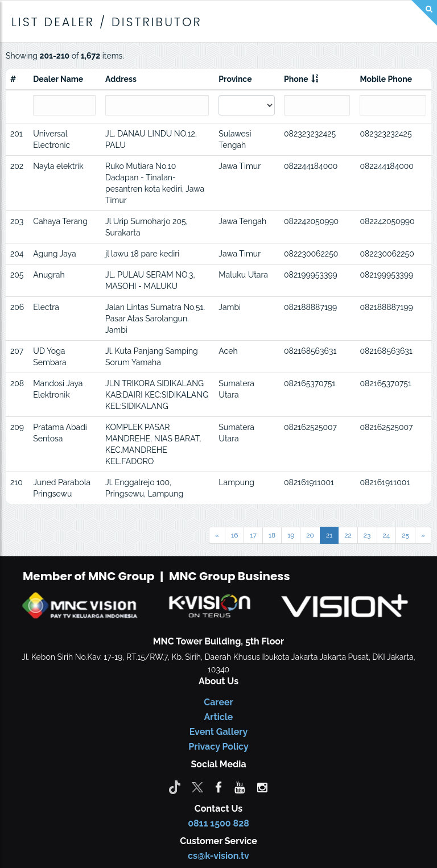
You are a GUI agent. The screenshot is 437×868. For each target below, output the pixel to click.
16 (234, 535)
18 (272, 535)
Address (121, 79)
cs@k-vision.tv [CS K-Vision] (218, 856)
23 (367, 535)
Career (218, 702)
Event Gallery (219, 732)
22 (348, 535)
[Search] (424, 13)
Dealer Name (58, 79)
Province (235, 79)
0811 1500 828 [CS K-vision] (218, 823)
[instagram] (262, 787)
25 (405, 535)
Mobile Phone (386, 79)
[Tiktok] (175, 787)
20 (310, 535)
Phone (296, 79)
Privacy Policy (218, 747)
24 (387, 535)
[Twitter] (197, 787)
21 (329, 535)
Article (219, 717)
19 (291, 535)
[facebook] (218, 787)
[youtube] (240, 787)
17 (253, 535)
